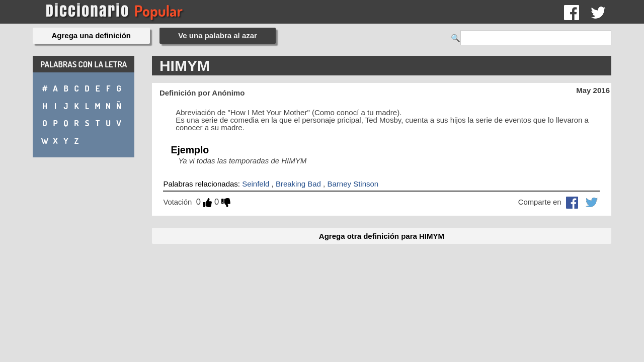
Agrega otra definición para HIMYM (382, 236)
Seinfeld (256, 184)
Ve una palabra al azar (218, 35)
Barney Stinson (353, 184)
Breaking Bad (298, 184)
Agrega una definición (92, 35)
